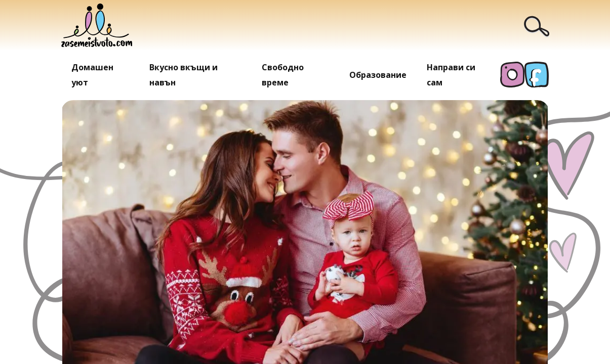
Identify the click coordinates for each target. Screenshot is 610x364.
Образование (378, 75)
